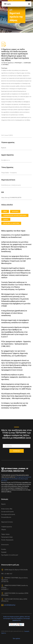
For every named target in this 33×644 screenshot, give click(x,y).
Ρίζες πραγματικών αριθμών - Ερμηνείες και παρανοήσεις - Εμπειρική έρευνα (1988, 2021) (16, 344)
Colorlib (20, 635)
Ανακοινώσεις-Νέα (7, 509)
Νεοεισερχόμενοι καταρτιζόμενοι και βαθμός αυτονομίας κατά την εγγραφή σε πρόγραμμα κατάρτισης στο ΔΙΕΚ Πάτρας (16, 386)
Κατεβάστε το (6, 160)
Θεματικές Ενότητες (7, 522)
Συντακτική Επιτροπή (7, 512)
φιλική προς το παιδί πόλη (11, 223)
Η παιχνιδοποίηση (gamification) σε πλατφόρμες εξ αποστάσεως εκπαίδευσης (14, 313)
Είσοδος (4, 549)
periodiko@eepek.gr (10, 605)
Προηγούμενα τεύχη (7, 537)
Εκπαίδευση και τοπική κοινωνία (11, 185)
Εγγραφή (4, 552)
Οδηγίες (4, 530)
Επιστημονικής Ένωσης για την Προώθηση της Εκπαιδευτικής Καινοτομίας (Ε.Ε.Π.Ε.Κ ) (16, 479)
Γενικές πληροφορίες (7, 540)
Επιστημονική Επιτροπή (8, 514)
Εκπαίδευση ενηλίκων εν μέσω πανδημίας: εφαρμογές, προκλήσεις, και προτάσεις (16, 377)
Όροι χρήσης (16, 638)
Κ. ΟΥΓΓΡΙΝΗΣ (5, 65)
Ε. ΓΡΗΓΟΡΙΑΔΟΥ (18, 63)
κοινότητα (15, 211)
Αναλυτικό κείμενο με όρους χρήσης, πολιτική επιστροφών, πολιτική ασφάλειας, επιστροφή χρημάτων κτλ (17, 618)
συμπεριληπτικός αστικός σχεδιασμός (15, 215)
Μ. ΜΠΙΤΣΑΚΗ (27, 63)
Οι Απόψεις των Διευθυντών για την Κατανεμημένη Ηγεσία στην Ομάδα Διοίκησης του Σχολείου (15, 405)
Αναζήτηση (16, 451)
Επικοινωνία (5, 545)
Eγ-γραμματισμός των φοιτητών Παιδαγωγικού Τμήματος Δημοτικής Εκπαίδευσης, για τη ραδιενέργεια (15, 353)
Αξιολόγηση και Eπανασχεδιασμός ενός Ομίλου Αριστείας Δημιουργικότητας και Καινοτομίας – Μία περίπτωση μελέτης (16, 396)
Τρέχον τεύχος (5, 534)
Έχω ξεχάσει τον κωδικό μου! (10, 555)
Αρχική (3, 504)
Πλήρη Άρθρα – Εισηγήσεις (9, 173)
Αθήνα (5, 211)
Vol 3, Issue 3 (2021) (7, 135)
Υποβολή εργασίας (7, 527)
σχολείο (6, 219)
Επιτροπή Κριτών (6, 517)
